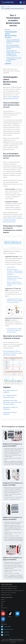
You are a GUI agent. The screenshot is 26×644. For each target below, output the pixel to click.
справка (8, 63)
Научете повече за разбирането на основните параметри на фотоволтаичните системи (13, 220)
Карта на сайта (4, 608)
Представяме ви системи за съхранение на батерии (14, 59)
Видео (2, 606)
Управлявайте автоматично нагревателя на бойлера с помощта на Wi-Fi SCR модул (15, 278)
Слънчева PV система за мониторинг (9, 593)
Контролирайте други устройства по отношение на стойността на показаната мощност (14, 330)
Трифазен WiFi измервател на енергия (9, 588)
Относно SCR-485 (11, 267)
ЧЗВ (2, 604)
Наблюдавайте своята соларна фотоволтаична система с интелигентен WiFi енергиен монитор (12, 402)
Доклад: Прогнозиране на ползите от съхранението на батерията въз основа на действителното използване (13, 353)
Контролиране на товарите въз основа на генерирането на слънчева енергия (13, 53)
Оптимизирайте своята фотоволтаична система (11, 35)
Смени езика (13, 642)
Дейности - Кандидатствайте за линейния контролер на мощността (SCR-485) (15, 284)
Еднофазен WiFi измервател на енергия (9, 586)
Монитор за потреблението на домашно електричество (12, 591)
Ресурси (3, 599)
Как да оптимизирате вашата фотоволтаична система (13, 47)
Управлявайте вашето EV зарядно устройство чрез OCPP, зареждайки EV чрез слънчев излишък (15, 301)
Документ (3, 602)
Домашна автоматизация (6, 595)
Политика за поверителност (19, 641)
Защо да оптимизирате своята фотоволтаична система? (13, 41)
